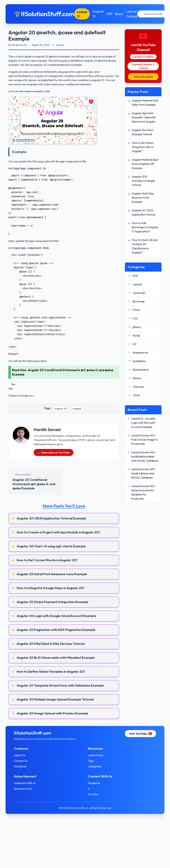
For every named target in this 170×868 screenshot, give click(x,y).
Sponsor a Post (23, 789)
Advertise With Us (25, 783)
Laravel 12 (82, 14)
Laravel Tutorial (132, 14)
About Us (20, 755)
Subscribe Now (143, 77)
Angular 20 (61, 409)
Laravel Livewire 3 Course (143, 66)
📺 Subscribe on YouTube (53, 452)
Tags (91, 761)
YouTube (93, 794)
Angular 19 (98, 14)
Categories (95, 766)
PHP (110, 14)
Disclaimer (20, 766)
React (119, 14)
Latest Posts (95, 755)
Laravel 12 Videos (143, 57)
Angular (77, 409)
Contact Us (21, 761)
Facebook (94, 783)
